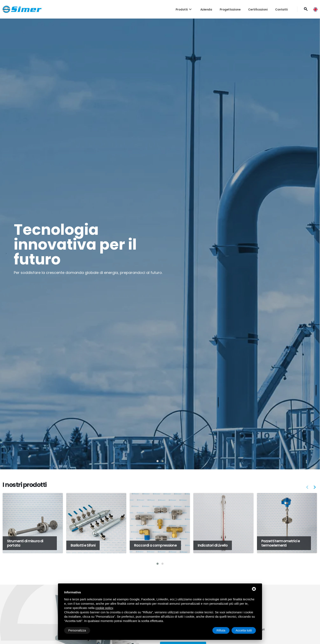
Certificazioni (258, 9)
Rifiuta (221, 630)
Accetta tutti (244, 630)
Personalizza (77, 630)
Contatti (281, 9)
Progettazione (230, 9)
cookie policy (104, 608)
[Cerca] (306, 9)
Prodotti (184, 9)
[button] (158, 461)
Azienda (206, 9)
